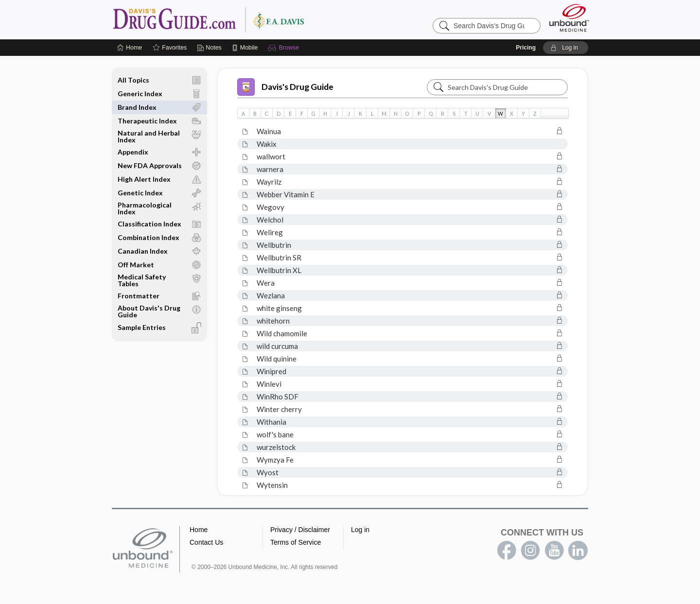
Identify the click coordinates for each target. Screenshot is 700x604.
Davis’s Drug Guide (233, 19)
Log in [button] (360, 530)
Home (199, 530)
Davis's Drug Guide (285, 87)
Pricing (526, 48)
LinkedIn (578, 551)
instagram (530, 551)
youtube (554, 551)
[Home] (130, 48)
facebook (507, 551)
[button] (285, 48)
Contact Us (206, 542)
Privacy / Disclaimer (300, 530)
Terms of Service (296, 542)
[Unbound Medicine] (569, 18)
